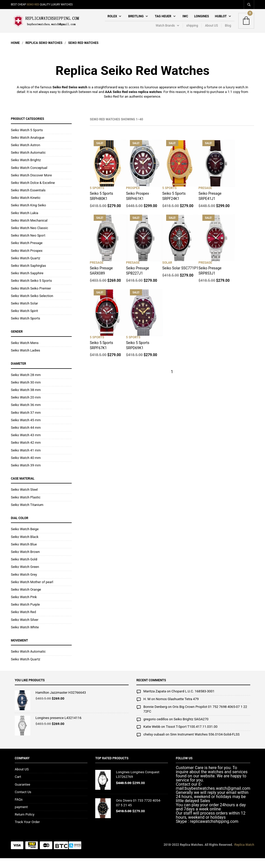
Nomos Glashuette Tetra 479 (177, 709)
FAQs (19, 809)
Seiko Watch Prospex (27, 260)
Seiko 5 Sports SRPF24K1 (174, 206)
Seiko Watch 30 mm (26, 392)
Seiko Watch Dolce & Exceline (33, 193)
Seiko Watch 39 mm (26, 475)
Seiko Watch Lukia (25, 223)
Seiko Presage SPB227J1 (138, 281)
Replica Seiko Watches (44, 53)
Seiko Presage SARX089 (101, 281)
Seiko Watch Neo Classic (30, 238)
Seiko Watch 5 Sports (27, 140)
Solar (167, 273)
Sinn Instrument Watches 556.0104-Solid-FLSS (205, 744)
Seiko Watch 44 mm (26, 437)
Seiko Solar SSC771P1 (180, 278)
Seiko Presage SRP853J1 (210, 281)
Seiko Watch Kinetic (26, 208)
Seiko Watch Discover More (31, 185)
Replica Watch (244, 855)
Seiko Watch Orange (26, 599)
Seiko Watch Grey (24, 584)
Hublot (221, 21)
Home (15, 53)
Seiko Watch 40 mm (26, 468)
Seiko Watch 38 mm (26, 400)
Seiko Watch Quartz (25, 268)
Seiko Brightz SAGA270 (191, 729)
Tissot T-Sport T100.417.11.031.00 (192, 737)
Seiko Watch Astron (25, 155)
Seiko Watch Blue (24, 554)
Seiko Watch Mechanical (29, 230)
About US (211, 30)
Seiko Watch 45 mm (26, 430)
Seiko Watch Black (25, 547)
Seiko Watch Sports (25, 328)
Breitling (136, 21)
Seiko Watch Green (25, 577)
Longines (201, 21)
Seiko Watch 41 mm (26, 460)
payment (21, 817)
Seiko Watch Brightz (26, 170)
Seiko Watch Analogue (28, 147)
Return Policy (25, 824)
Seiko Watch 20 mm (26, 407)
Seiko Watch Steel (24, 500)
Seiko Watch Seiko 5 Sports (31, 291)
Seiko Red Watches (83, 53)
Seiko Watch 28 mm (26, 385)
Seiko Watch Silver (25, 630)
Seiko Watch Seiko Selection (32, 306)
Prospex (133, 198)
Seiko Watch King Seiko (28, 215)
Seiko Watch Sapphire (27, 283)
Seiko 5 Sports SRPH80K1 (101, 206)
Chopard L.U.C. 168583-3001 (193, 701)
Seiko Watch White (25, 637)
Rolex (112, 21)
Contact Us (23, 802)
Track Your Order (27, 832)
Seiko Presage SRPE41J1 (210, 206)
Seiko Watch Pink (24, 607)
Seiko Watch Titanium (27, 515)
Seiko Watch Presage (27, 253)
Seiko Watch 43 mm (26, 445)
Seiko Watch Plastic (26, 507)
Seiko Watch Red (23, 622)
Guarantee (23, 794)
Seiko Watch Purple (25, 615)
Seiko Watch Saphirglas (28, 275)
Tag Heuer (163, 21)
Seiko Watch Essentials (28, 200)
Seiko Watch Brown (25, 562)
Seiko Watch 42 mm (26, 453)
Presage (205, 198)
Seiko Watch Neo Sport (28, 245)
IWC (185, 21)
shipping (192, 30)
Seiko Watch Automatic (28, 163)
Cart (18, 787)
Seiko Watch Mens (25, 353)
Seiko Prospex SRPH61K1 (138, 206)
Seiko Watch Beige (25, 539)
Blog (228, 30)
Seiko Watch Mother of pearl (32, 592)
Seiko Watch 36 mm (26, 415)
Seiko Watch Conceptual (29, 178)
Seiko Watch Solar (24, 313)
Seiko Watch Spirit (24, 321)
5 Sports (97, 198)
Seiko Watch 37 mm (26, 422)
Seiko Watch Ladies (25, 360)
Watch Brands (165, 30)
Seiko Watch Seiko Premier (31, 298)
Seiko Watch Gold (24, 569)
